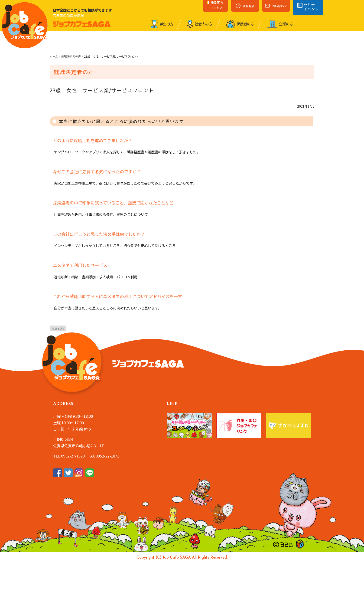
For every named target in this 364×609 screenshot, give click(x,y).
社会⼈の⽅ (200, 24)
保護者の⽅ (240, 24)
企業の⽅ (280, 24)
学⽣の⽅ (162, 24)
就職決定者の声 (71, 56)
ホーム (54, 56)
